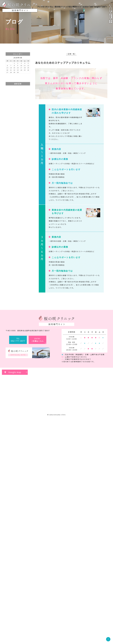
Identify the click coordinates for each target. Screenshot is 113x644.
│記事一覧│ (71, 54)
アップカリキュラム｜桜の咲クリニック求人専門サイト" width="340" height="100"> (55, 7)
